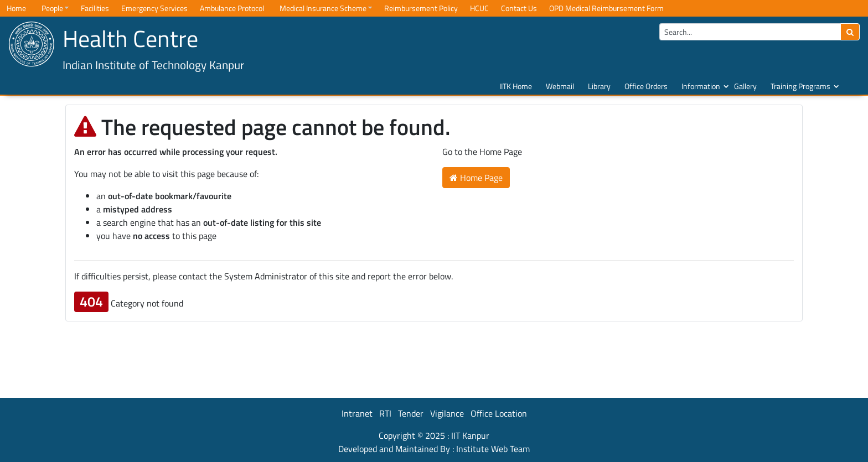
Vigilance (447, 413)
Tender (411, 413)
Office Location (499, 413)
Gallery (745, 86)
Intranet (357, 413)
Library (599, 86)
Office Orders (646, 86)
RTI (385, 413)
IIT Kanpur (470, 435)
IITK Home (516, 86)
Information (701, 86)
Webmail (560, 86)
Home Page (476, 178)
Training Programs (800, 86)
